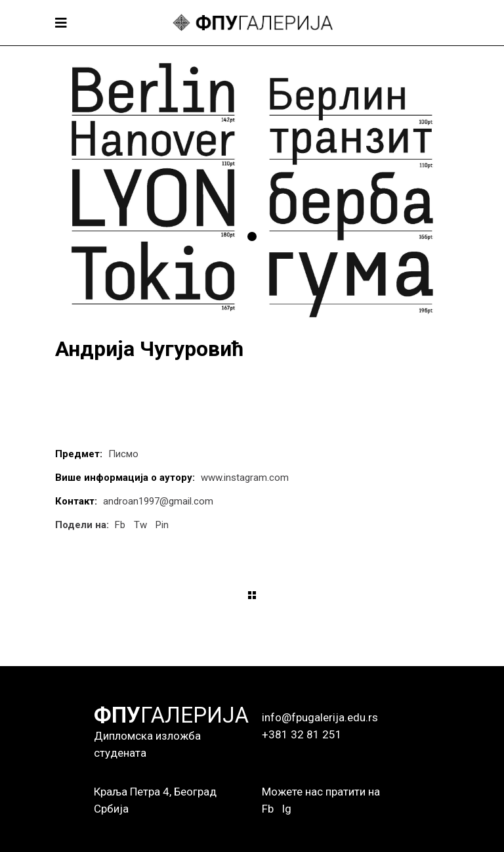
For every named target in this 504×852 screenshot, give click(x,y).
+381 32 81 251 (302, 734)
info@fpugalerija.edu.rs (320, 717)
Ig (286, 809)
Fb (268, 809)
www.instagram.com (245, 478)
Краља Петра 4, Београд (155, 792)
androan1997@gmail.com (158, 501)
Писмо (123, 454)
